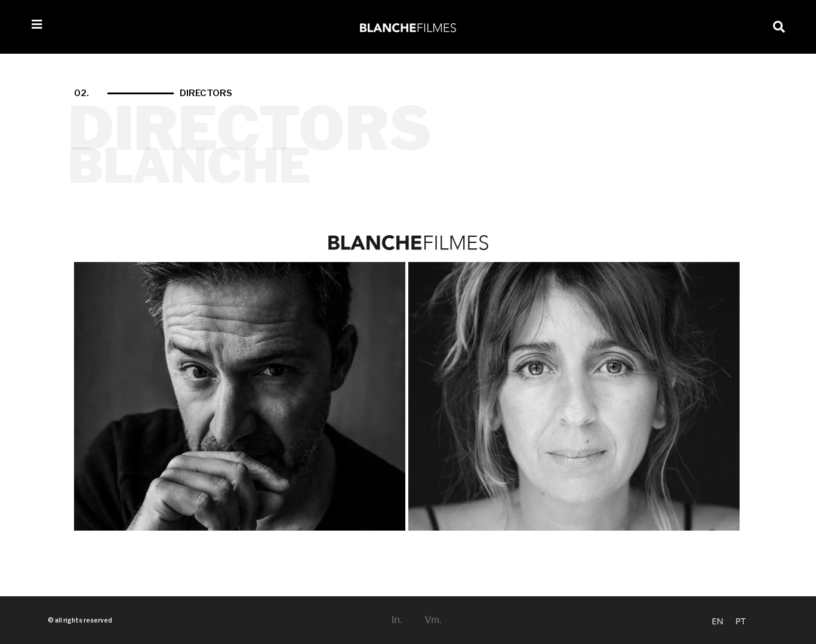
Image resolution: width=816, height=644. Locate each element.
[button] (779, 27)
